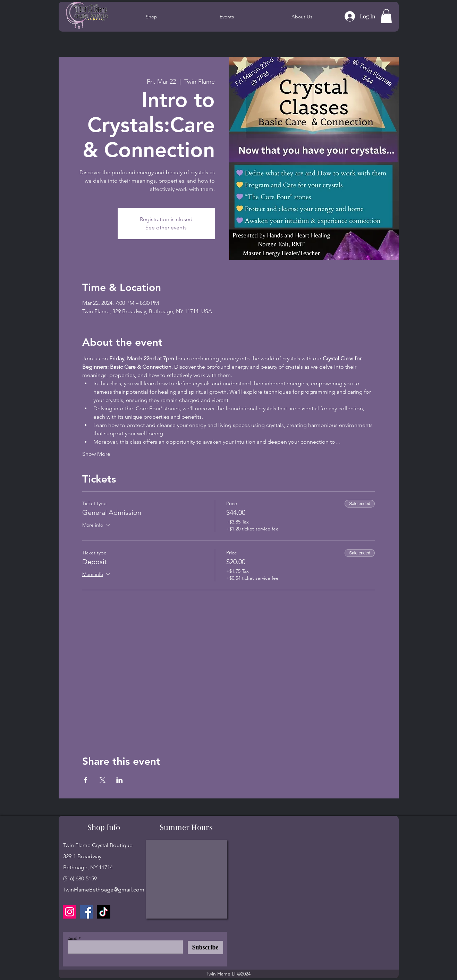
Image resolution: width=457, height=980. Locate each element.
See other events (166, 228)
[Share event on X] (103, 780)
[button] (386, 16)
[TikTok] (104, 912)
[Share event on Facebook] (86, 780)
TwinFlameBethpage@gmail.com (104, 890)
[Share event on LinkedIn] (120, 780)
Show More (96, 454)
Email (73, 938)
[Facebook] (87, 912)
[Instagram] (70, 912)
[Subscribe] (205, 948)
